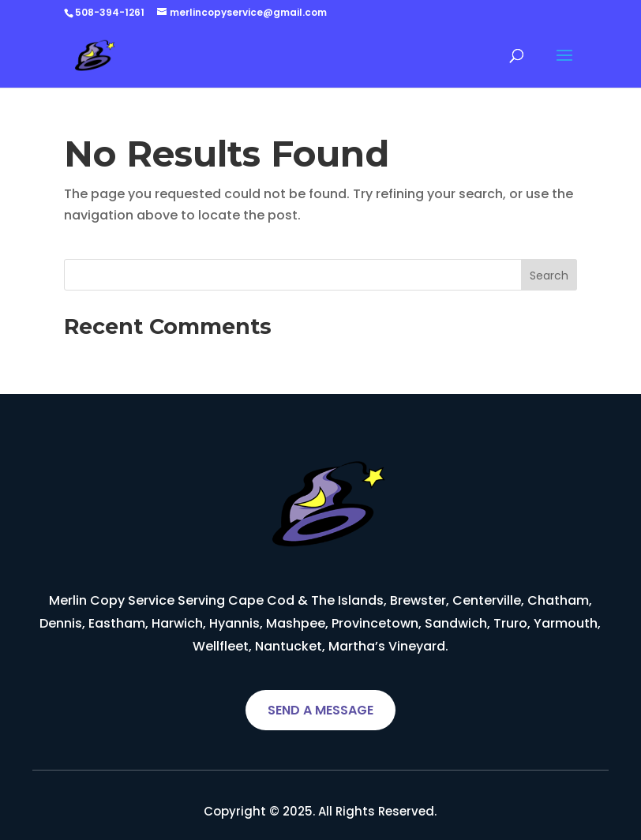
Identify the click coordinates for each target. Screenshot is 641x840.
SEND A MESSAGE (320, 710)
